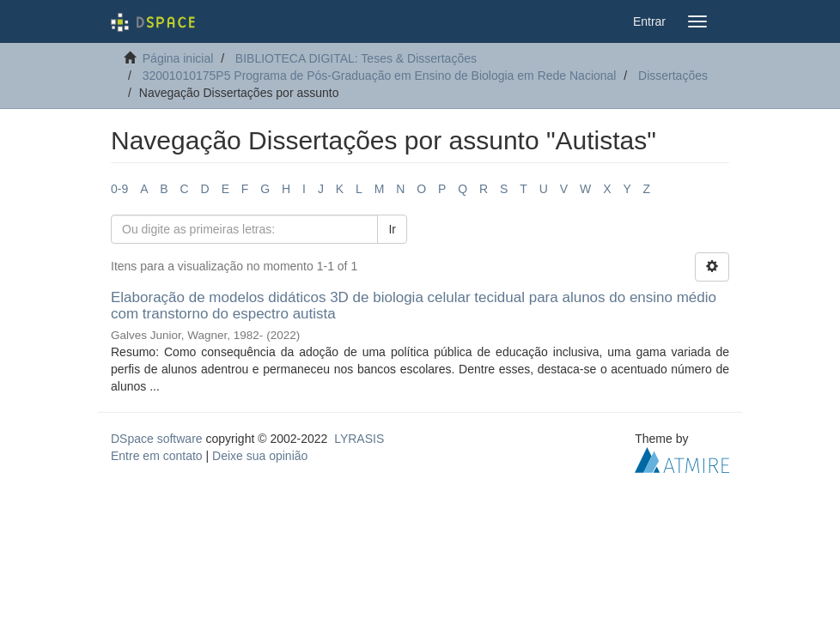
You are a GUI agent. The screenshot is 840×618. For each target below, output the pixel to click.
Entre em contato (157, 456)
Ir (392, 229)
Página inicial (178, 58)
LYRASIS (359, 439)
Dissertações (673, 76)
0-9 (119, 189)
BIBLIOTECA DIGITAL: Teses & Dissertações (356, 58)
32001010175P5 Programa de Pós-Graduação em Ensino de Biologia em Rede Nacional (380, 76)
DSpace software (157, 439)
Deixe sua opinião (260, 456)
